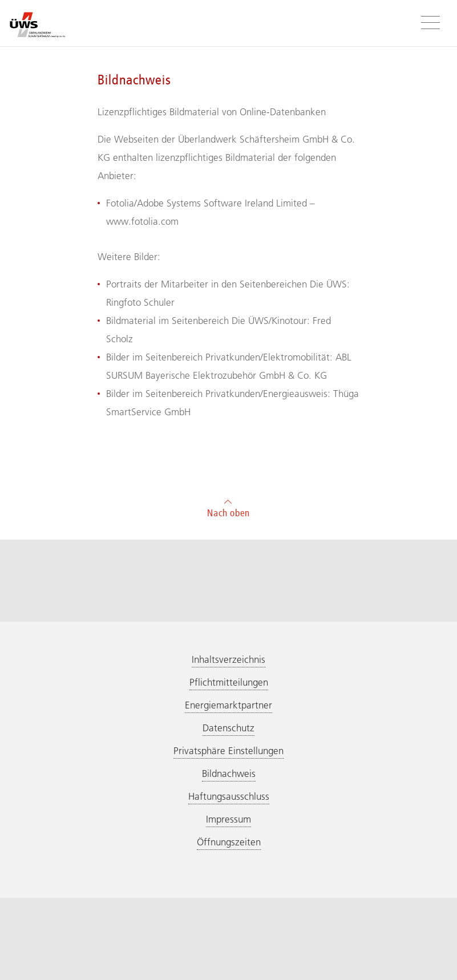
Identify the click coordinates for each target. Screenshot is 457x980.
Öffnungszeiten (229, 842)
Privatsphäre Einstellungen (228, 751)
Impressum (228, 819)
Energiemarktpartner (228, 705)
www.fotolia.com (142, 221)
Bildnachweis (229, 774)
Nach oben (228, 507)
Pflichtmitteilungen (229, 682)
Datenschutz (228, 728)
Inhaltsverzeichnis (228, 659)
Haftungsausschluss (229, 796)
